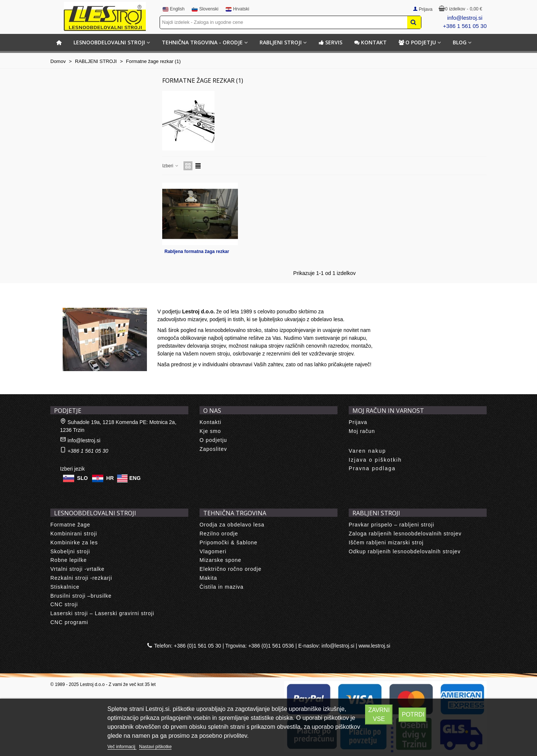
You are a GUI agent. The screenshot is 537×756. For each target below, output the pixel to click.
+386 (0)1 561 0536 (271, 646)
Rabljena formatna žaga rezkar (197, 252)
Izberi (171, 166)
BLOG (460, 42)
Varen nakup (367, 451)
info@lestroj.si (465, 18)
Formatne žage (70, 525)
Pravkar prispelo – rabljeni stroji (391, 525)
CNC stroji (64, 604)
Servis (330, 42)
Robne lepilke (69, 560)
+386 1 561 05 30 (465, 26)
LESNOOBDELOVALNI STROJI (109, 42)
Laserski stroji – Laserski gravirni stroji (102, 613)
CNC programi (69, 622)
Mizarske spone (220, 560)
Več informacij (122, 747)
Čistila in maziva (222, 587)
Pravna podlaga (372, 468)
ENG (135, 478)
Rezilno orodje (219, 534)
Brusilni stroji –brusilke (81, 596)
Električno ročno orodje (230, 569)
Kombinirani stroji (74, 534)
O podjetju (417, 42)
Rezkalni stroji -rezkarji (81, 578)
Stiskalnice (65, 587)
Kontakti (211, 422)
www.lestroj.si (375, 646)
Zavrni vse (379, 714)
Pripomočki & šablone (228, 543)
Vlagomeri (213, 551)
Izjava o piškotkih (375, 460)
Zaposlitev (213, 449)
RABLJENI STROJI (281, 42)
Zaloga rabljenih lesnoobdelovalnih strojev (405, 534)
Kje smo (210, 431)
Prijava (358, 422)
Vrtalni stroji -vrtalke (77, 569)
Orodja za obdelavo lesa (232, 525)
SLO (83, 478)
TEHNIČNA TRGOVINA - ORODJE (202, 42)
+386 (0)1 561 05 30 (197, 646)
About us (69, 300)
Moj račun (362, 431)
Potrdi (413, 714)
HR (110, 478)
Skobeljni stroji (70, 551)
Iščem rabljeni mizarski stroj (386, 543)
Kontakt (370, 42)
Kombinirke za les (74, 543)
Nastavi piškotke (155, 747)
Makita (208, 578)
